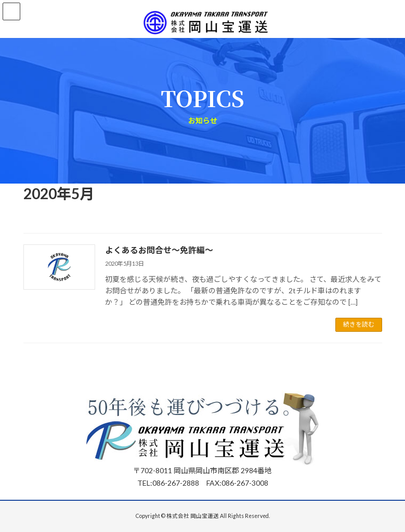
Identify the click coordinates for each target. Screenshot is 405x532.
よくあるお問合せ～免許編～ (159, 250)
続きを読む (359, 324)
